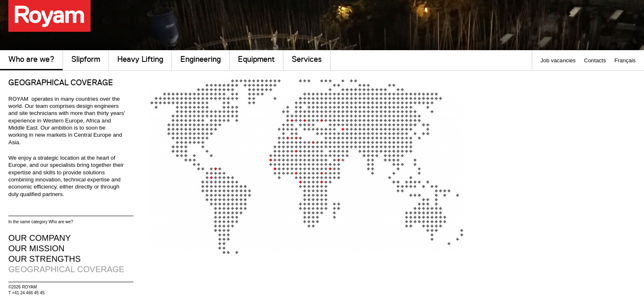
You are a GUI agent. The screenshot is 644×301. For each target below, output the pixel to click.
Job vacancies (558, 60)
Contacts (595, 60)
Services (307, 59)
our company (40, 238)
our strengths (44, 259)
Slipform (86, 59)
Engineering (201, 59)
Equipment (256, 59)
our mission (36, 248)
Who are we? (31, 62)
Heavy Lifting (140, 59)
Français (625, 60)
